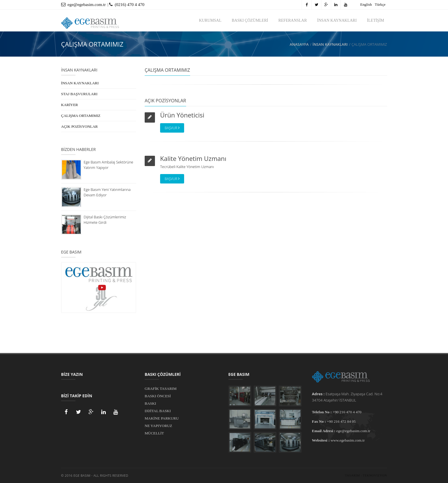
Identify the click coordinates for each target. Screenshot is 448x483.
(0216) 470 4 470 (127, 5)
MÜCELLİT (154, 433)
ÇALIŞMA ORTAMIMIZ (81, 116)
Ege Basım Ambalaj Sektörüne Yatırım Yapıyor (108, 165)
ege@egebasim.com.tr (83, 5)
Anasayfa (299, 44)
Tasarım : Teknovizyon (366, 475)
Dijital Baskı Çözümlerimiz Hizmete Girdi (105, 220)
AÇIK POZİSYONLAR (79, 126)
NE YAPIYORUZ (158, 426)
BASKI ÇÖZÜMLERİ (250, 20)
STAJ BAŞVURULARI (79, 94)
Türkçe (380, 4)
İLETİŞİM (376, 20)
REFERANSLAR (293, 20)
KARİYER (70, 105)
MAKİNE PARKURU (162, 418)
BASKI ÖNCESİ (158, 396)
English (366, 4)
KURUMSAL (210, 20)
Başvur (172, 128)
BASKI (150, 403)
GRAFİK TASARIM (161, 389)
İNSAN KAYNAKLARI (337, 20)
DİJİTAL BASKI (158, 411)
